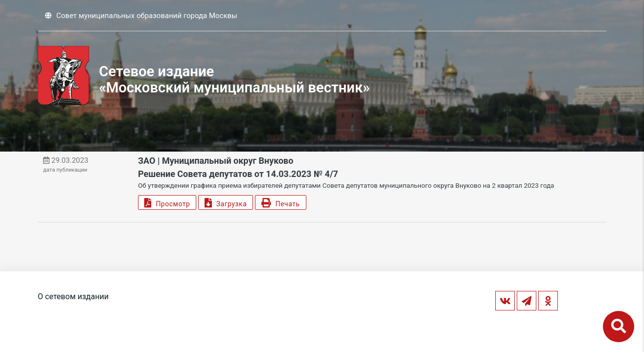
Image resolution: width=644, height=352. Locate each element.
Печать (280, 203)
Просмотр (167, 203)
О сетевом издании (73, 297)
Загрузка (226, 203)
